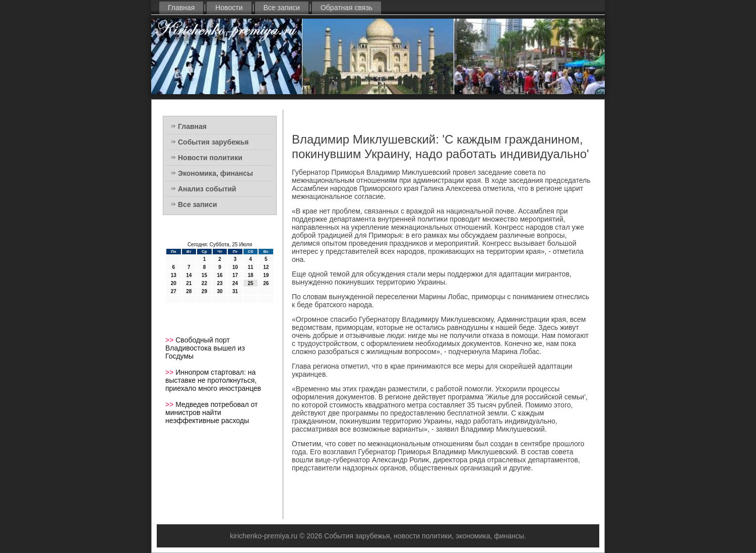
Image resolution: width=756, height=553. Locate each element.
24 (235, 283)
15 (204, 275)
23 (219, 283)
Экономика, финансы (215, 173)
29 (204, 291)
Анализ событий (207, 189)
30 (219, 291)
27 (174, 291)
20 (174, 283)
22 (204, 283)
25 (251, 283)
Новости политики (210, 158)
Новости (229, 8)
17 (235, 275)
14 (189, 275)
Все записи (282, 8)
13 (174, 275)
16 (219, 275)
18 (251, 275)
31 (235, 291)
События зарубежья (213, 142)
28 (189, 291)
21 (189, 283)
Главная (181, 8)
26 (266, 283)
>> (170, 340)
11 (251, 267)
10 (235, 267)
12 (266, 267)
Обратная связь (346, 8)
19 (266, 275)
